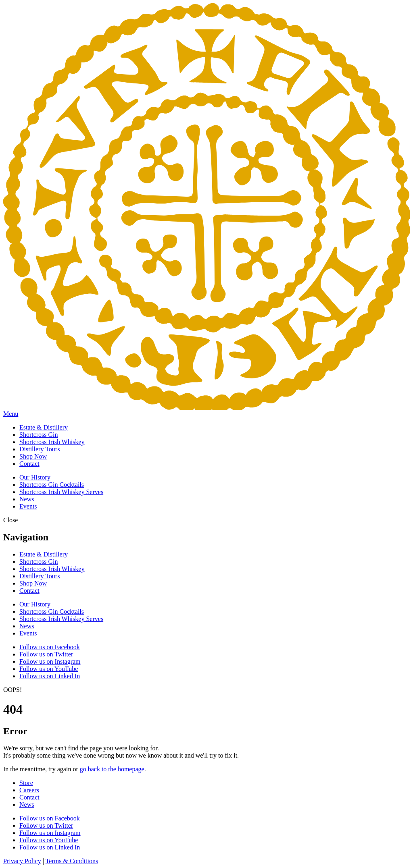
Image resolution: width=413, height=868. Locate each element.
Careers (29, 790)
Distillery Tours (40, 449)
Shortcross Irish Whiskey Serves (61, 492)
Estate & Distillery (44, 427)
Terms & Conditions (72, 861)
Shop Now (33, 456)
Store (26, 783)
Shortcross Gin (39, 435)
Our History (35, 477)
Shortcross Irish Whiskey (52, 442)
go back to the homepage (112, 769)
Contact (29, 464)
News (27, 499)
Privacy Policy (22, 861)
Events (28, 506)
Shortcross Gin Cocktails (52, 485)
